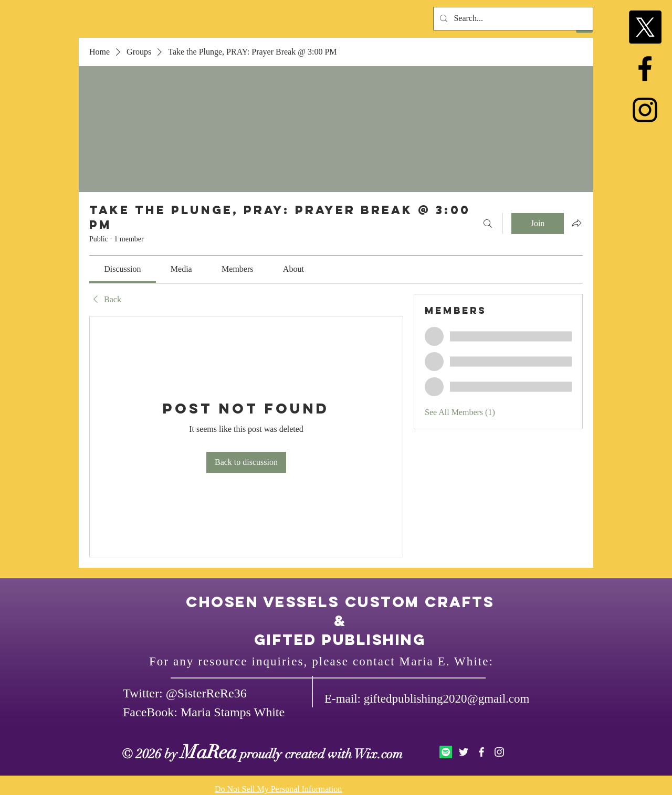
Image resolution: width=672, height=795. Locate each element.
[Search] (488, 224)
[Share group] (576, 223)
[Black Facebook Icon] (645, 68)
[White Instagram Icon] (499, 752)
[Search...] (512, 19)
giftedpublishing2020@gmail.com (447, 699)
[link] (122, 269)
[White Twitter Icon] (464, 752)
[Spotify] (446, 752)
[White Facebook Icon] (481, 752)
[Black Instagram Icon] (645, 110)
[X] (645, 27)
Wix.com (379, 754)
